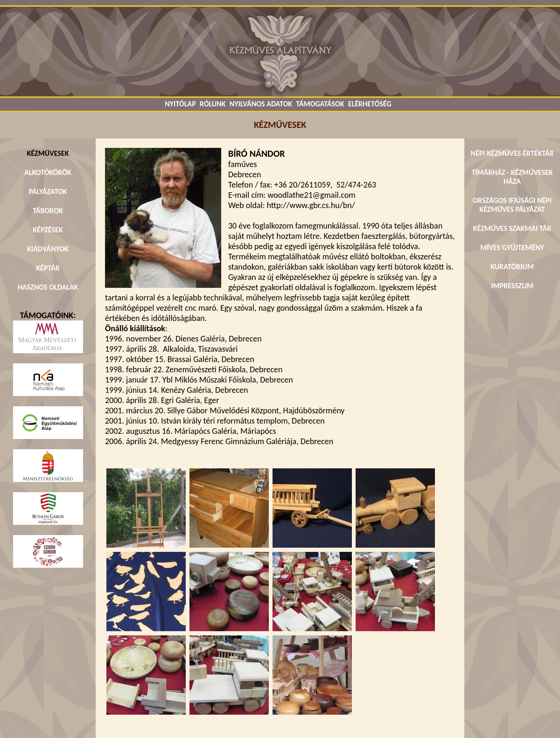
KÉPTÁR (48, 268)
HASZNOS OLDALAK (48, 287)
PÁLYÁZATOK (48, 191)
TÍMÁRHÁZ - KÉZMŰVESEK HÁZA (512, 177)
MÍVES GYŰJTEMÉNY (512, 247)
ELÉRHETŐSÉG (370, 104)
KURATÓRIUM (512, 267)
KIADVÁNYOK (48, 249)
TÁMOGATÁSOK (320, 104)
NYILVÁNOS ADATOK (261, 104)
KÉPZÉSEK (48, 230)
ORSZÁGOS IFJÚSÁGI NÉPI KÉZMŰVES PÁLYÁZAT (512, 205)
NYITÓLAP (180, 104)
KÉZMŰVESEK (48, 153)
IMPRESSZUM (512, 286)
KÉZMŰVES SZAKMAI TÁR (512, 228)
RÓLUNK (213, 104)
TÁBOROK (48, 211)
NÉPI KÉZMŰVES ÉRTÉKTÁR (512, 153)
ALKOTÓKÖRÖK (48, 172)
